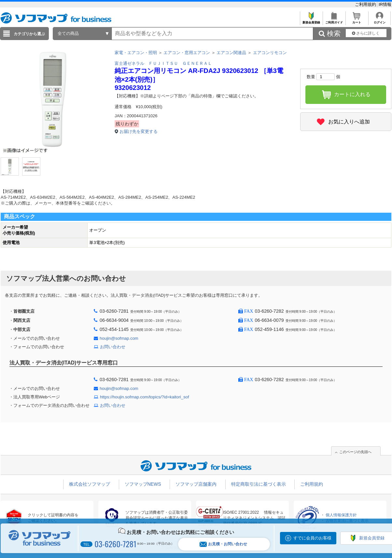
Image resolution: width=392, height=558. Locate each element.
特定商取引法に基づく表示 (259, 484)
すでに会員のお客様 (312, 538)
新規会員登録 (311, 21)
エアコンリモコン (270, 53)
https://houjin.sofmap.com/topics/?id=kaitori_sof (145, 397)
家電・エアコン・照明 (136, 53)
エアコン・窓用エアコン (187, 53)
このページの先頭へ (355, 452)
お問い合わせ (113, 347)
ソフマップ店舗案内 (196, 484)
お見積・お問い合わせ (223, 544)
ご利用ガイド (334, 21)
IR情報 (385, 4)
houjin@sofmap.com (119, 338)
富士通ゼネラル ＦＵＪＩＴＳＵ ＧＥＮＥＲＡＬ (163, 63)
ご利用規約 (366, 4)
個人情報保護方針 (341, 515)
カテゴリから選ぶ (29, 34)
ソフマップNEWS (143, 484)
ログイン (379, 21)
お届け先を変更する (139, 131)
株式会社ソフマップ (90, 484)
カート (357, 21)
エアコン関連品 (231, 53)
